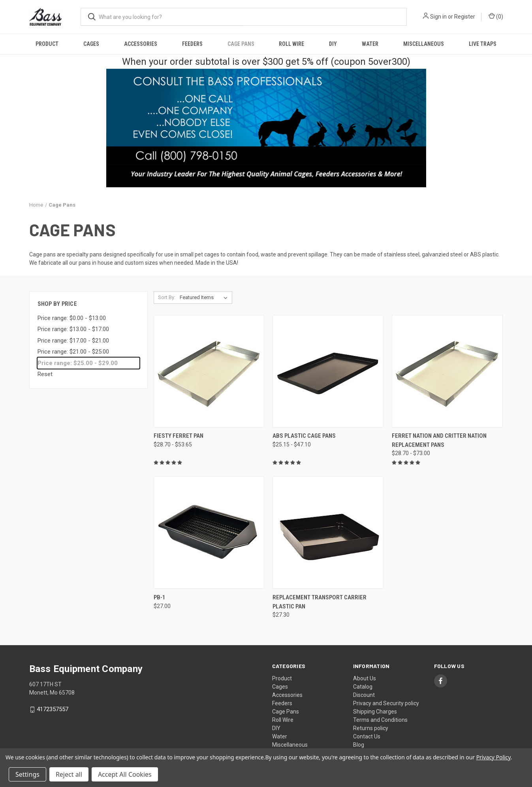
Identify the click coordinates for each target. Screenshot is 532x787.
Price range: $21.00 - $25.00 (73, 352)
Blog (359, 745)
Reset (45, 374)
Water (370, 44)
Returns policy (371, 728)
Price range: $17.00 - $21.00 (73, 341)
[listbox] (205, 297)
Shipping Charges (375, 712)
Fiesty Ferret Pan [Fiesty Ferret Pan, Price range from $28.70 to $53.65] (179, 436)
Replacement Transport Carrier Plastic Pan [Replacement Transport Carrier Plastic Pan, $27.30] (320, 602)
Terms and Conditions (380, 720)
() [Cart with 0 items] (496, 16)
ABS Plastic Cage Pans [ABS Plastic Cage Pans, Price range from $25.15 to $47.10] (304, 436)
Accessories (141, 44)
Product (47, 44)
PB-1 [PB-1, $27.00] (160, 597)
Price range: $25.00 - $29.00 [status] (78, 363)
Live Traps (483, 44)
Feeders (192, 44)
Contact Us (367, 736)
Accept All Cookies (125, 774)
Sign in (438, 17)
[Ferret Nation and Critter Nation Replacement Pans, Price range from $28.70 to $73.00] (447, 371)
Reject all (69, 774)
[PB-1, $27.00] (209, 532)
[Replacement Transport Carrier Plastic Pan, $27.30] (328, 532)
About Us (365, 678)
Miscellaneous (424, 44)
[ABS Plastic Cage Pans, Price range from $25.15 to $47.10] (328, 371)
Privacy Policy (493, 757)
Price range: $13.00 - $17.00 (73, 329)
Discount (364, 695)
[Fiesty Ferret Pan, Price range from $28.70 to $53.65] (209, 371)
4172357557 (53, 710)
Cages (91, 44)
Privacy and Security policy (386, 703)
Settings (27, 774)
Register (465, 17)
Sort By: (167, 297)
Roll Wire (291, 44)
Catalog (363, 687)
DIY (333, 44)
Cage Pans (241, 44)
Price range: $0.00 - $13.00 (72, 318)
